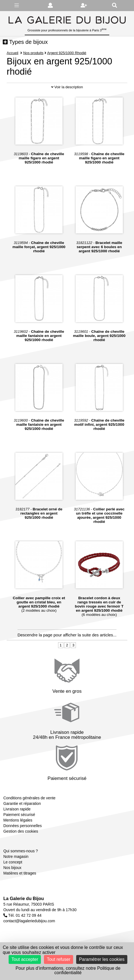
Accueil (13, 53)
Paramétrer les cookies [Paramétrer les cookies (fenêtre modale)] (102, 959)
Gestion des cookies (21, 831)
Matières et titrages (20, 873)
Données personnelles (23, 826)
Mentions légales (18, 820)
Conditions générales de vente (29, 798)
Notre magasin (16, 856)
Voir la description (67, 87)
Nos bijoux (12, 868)
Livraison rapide (17, 809)
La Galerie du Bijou (24, 899)
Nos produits (33, 53)
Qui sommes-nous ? (21, 851)
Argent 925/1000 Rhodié (67, 53)
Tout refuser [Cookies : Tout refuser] (58, 959)
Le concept (13, 862)
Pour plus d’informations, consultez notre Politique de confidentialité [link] (68, 970)
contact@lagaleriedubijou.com (29, 921)
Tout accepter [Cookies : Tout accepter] (25, 959)
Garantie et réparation (22, 803)
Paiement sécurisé (19, 815)
